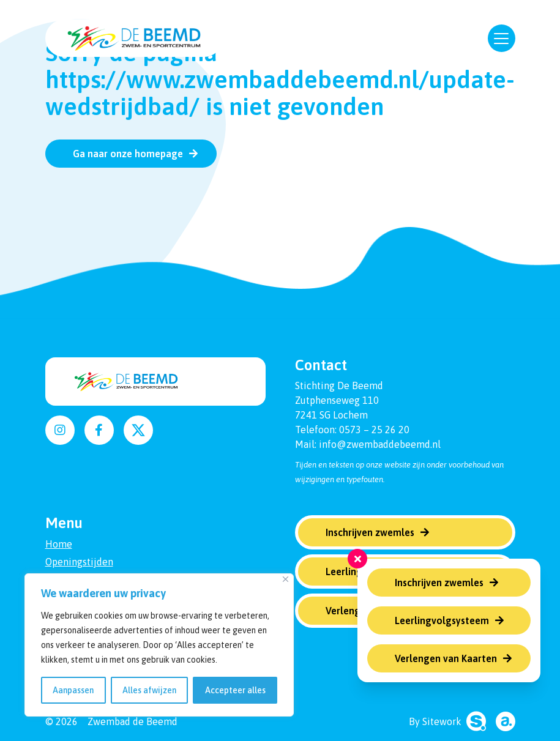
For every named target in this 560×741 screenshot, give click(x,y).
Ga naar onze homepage (128, 154)
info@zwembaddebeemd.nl (380, 444)
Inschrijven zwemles (439, 583)
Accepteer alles (235, 690)
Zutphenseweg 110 (337, 400)
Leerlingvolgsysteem (442, 620)
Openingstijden (79, 562)
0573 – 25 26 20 (374, 430)
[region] (159, 645)
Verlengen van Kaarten (446, 658)
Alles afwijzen (149, 690)
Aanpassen (73, 690)
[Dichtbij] (286, 579)
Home (59, 544)
